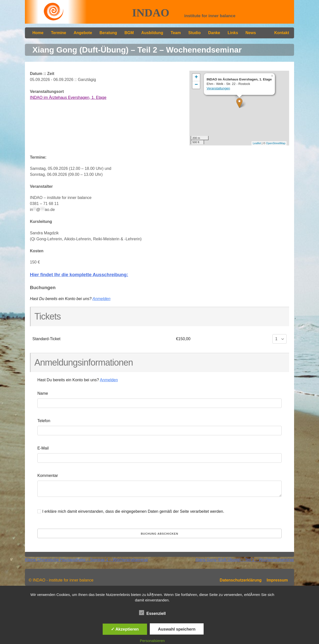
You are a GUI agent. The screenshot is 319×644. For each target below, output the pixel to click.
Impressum (277, 580)
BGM (129, 33)
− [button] (196, 85)
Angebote (83, 33)
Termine (58, 33)
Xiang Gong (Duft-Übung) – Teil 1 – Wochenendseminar (245, 560)
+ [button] (196, 77)
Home (38, 33)
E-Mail (43, 448)
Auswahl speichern (177, 629)
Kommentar (48, 476)
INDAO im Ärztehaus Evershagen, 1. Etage (68, 97)
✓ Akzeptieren (125, 629)
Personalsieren (152, 641)
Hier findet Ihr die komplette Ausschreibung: (79, 275)
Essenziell (152, 613)
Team (176, 33)
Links (233, 33)
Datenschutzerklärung (241, 580)
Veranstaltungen (218, 88)
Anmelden (101, 299)
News (251, 33)
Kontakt (282, 33)
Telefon (44, 421)
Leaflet (257, 143)
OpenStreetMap (276, 143)
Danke (214, 33)
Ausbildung (152, 33)
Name (43, 393)
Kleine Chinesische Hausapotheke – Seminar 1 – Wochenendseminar (86, 560)
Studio (194, 33)
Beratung (108, 33)
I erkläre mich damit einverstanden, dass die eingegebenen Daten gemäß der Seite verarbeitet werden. (131, 511)
